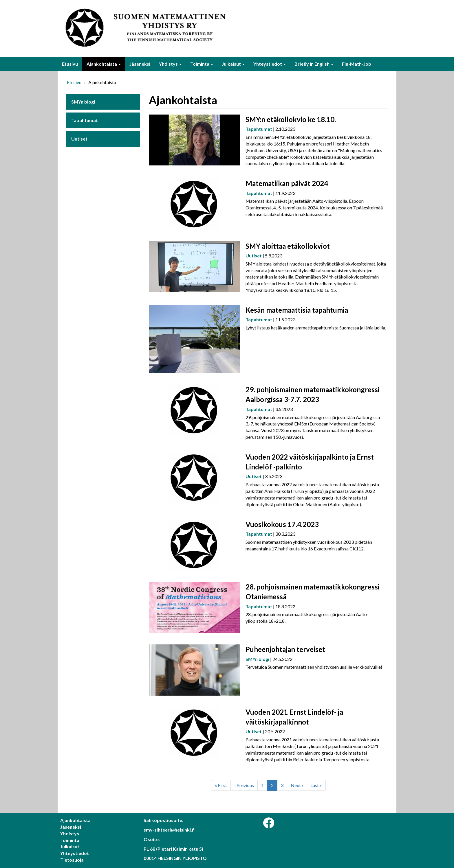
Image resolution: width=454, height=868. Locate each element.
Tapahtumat (85, 120)
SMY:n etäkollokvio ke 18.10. (291, 119)
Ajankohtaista (104, 64)
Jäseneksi (140, 64)
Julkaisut (233, 64)
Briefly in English (314, 64)
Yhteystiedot (270, 64)
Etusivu (70, 64)
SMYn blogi (83, 102)
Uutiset (79, 139)
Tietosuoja (72, 860)
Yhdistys (170, 64)
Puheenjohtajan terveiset (285, 649)
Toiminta (202, 64)
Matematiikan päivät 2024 (287, 183)
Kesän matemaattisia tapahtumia (297, 310)
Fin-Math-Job (357, 64)
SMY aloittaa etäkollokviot (288, 246)
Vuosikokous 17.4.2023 (282, 524)
